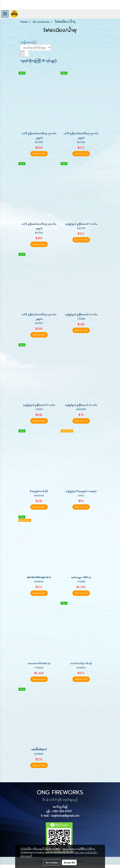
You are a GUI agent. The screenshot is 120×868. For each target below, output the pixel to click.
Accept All (69, 862)
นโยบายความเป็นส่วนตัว (86, 853)
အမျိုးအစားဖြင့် (30, 42)
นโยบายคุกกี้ (26, 856)
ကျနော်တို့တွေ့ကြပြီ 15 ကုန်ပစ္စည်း (39, 60)
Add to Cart (39, 154)
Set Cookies (52, 862)
